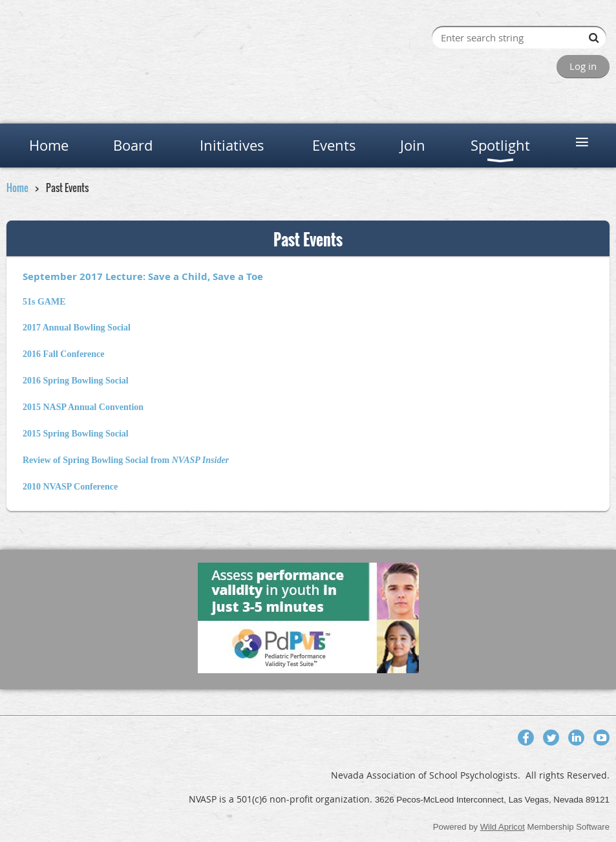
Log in (583, 66)
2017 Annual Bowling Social (77, 328)
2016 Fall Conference (64, 354)
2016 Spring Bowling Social (76, 381)
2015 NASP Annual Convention (83, 407)
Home (17, 188)
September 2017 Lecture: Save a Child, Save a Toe (143, 276)
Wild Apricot (503, 827)
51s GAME (44, 302)
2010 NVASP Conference (70, 487)
